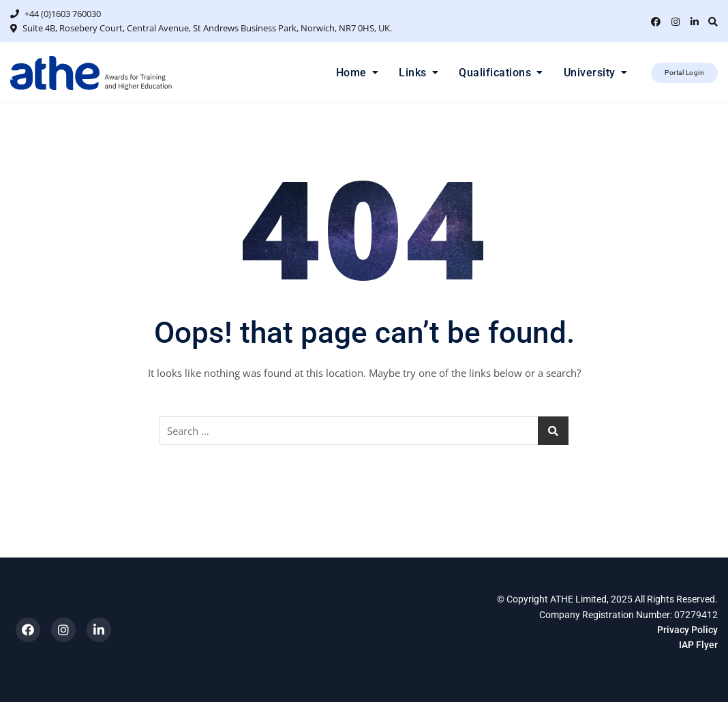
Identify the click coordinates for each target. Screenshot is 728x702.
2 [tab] (382, 96)
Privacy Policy (687, 630)
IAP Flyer (698, 645)
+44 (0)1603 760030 (56, 14)
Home (351, 73)
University (590, 73)
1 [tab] (370, 96)
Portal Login (684, 73)
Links (413, 73)
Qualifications (495, 73)
